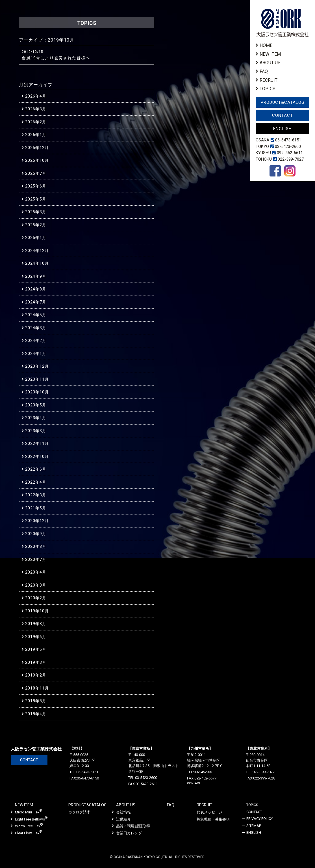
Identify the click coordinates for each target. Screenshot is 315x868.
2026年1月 (36, 135)
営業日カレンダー (129, 833)
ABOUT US (270, 63)
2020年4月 (36, 572)
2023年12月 (37, 366)
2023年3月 (36, 431)
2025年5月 (36, 199)
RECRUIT (269, 80)
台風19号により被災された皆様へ (56, 58)
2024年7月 (36, 302)
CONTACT (283, 115)
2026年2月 (36, 122)
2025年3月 (36, 212)
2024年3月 (36, 328)
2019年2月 (36, 675)
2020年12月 (37, 521)
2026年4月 (36, 96)
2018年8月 (36, 701)
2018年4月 (36, 714)
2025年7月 (36, 173)
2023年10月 (37, 392)
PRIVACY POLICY (260, 819)
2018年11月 (37, 688)
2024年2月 (36, 341)
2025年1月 (36, 238)
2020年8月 (36, 546)
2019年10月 (37, 611)
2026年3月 (36, 109)
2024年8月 (36, 289)
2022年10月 (37, 456)
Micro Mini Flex (26, 812)
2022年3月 (36, 495)
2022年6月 (36, 469)
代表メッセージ (209, 812)
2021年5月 (36, 508)
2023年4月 (36, 418)
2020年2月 (36, 598)
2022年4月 (36, 482)
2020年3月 (36, 585)
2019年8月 (36, 624)
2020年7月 (36, 559)
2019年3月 (36, 662)
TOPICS (268, 89)
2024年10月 (37, 263)
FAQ (264, 71)
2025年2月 (36, 225)
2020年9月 (36, 534)
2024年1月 (36, 354)
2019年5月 (36, 649)
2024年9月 (36, 276)
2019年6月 (36, 637)
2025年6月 (36, 186)
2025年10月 (37, 160)
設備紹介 (121, 819)
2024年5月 (36, 315)
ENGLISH (283, 129)
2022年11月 (37, 443)
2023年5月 (36, 405)
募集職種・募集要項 (213, 819)
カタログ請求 (79, 812)
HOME (266, 45)
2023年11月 (37, 379)
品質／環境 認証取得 (131, 826)
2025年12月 (37, 148)
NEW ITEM (270, 54)
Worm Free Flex (27, 826)
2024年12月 (37, 251)
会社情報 (121, 812)
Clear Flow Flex (26, 833)
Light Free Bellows (29, 819)
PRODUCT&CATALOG (283, 102)
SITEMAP (254, 826)
